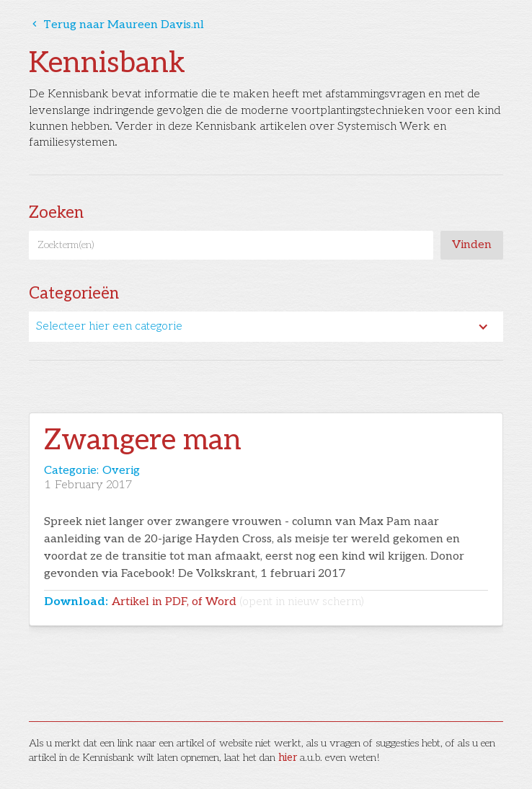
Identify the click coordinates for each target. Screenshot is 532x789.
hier (288, 758)
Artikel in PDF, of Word (238, 602)
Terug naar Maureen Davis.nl (116, 25)
